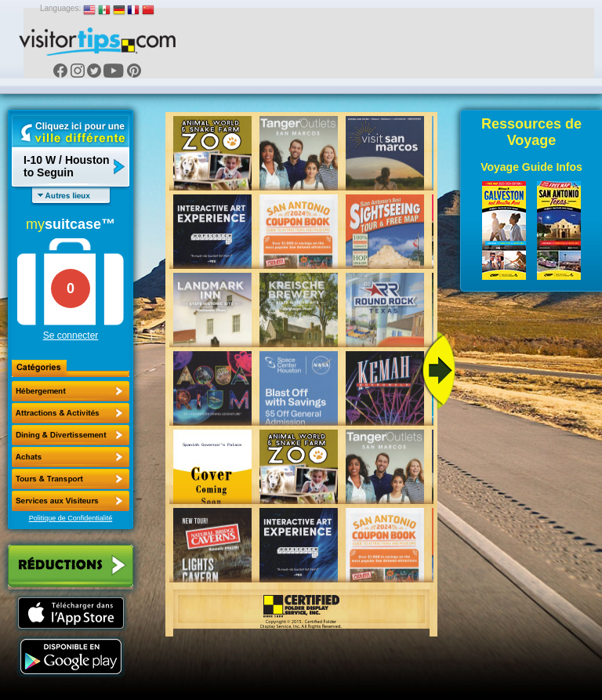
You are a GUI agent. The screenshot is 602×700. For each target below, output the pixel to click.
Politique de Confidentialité (71, 518)
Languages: (60, 8)
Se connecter (71, 335)
